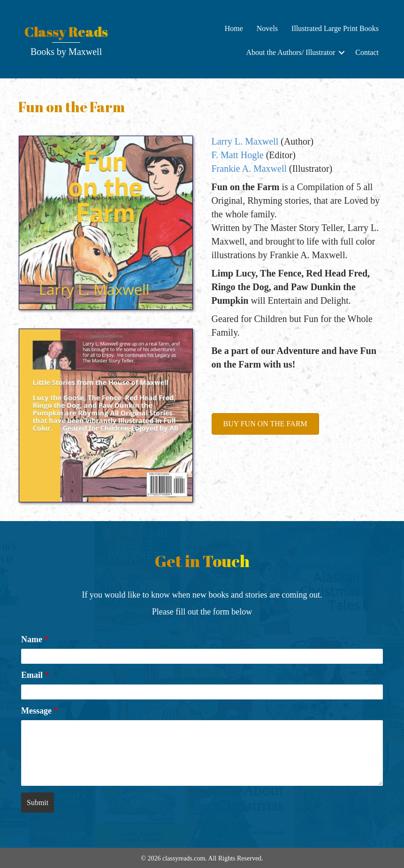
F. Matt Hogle (238, 155)
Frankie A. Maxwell (249, 169)
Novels (267, 28)
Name (35, 639)
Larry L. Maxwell (245, 141)
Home (234, 28)
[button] (342, 52)
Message (39, 711)
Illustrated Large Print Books (335, 28)
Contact (367, 52)
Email (35, 675)
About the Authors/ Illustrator (290, 52)
